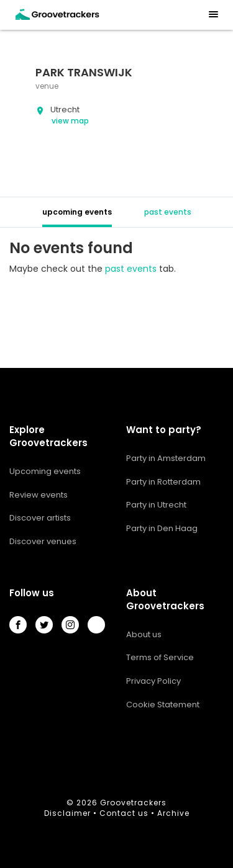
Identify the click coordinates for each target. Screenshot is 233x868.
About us (144, 634)
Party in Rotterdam (163, 482)
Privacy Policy (153, 681)
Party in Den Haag (162, 528)
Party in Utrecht (156, 505)
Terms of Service (160, 657)
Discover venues (43, 541)
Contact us (124, 813)
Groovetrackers (133, 803)
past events (168, 212)
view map (70, 121)
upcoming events (77, 212)
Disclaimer (67, 813)
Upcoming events (45, 471)
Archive (173, 813)
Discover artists (40, 518)
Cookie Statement (163, 705)
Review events (39, 495)
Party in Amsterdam (166, 458)
